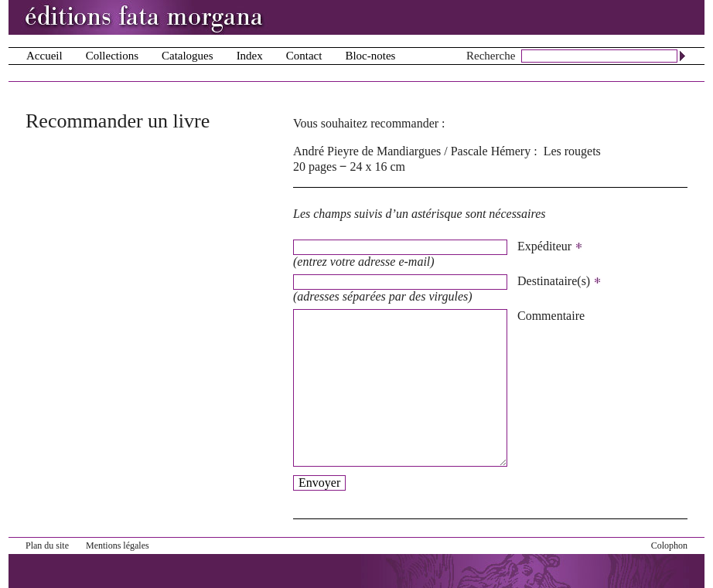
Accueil (44, 56)
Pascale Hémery (491, 151)
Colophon (669, 546)
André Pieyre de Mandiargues (367, 151)
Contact (304, 56)
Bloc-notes (370, 56)
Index (250, 56)
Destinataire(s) (559, 281)
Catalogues (188, 56)
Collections (112, 56)
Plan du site (47, 546)
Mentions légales (118, 546)
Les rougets (572, 151)
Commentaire (551, 316)
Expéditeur (550, 246)
